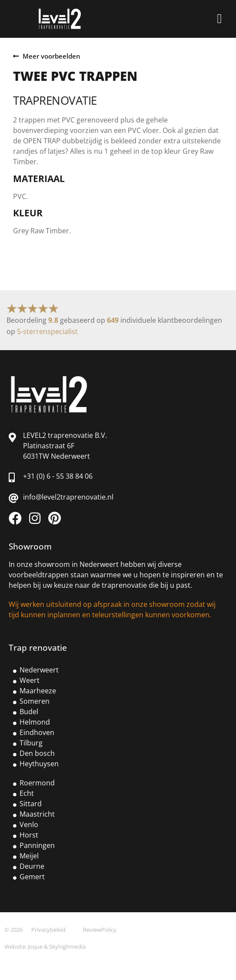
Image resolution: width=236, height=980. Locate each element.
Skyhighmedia (67, 947)
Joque (35, 947)
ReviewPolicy (100, 930)
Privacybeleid (48, 930)
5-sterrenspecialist (47, 331)
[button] (219, 18)
